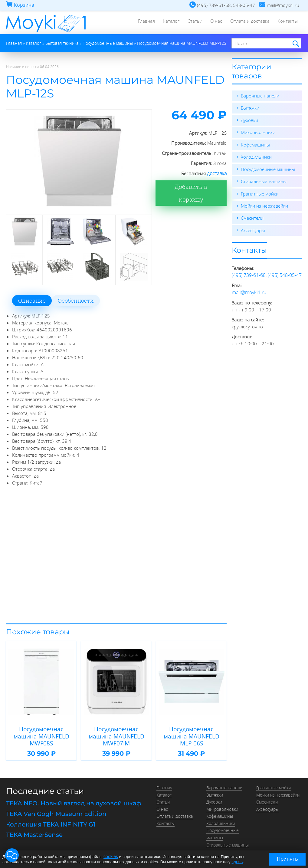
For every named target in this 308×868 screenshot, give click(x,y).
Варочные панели (260, 96)
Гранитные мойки (260, 192)
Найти (295, 44)
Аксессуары (253, 229)
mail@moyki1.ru (248, 291)
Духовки (249, 120)
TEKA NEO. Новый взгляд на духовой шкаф (74, 801)
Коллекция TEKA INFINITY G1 (51, 821)
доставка (217, 173)
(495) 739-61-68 (249, 274)
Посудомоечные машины (268, 168)
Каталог (167, 23)
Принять (287, 859)
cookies (110, 857)
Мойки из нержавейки (264, 205)
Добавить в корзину (195, 186)
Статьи (191, 23)
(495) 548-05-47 (285, 274)
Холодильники (256, 156)
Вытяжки (250, 108)
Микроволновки (258, 132)
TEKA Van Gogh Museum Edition (56, 811)
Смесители (252, 217)
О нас (214, 23)
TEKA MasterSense (34, 831)
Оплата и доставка (248, 23)
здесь (237, 861)
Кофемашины (255, 144)
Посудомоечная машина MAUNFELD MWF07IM (116, 735)
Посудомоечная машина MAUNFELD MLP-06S (191, 735)
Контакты (287, 23)
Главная (141, 23)
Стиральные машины (264, 180)
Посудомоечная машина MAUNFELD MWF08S (41, 735)
